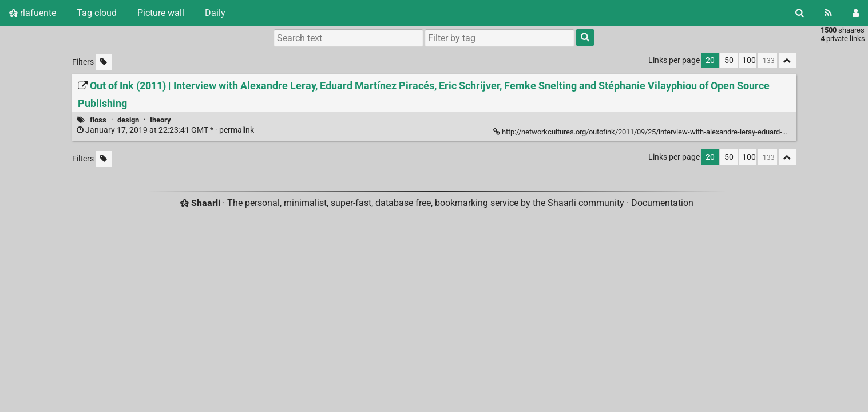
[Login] (856, 13)
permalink (166, 130)
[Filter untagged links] (104, 62)
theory (160, 120)
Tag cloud (97, 13)
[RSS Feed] (828, 13)
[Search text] (348, 38)
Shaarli (206, 203)
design (128, 120)
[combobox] (500, 38)
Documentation (662, 203)
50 (729, 60)
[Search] (800, 13)
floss (98, 120)
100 (749, 60)
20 (710, 60)
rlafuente (33, 13)
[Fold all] (787, 60)
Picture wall (161, 13)
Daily (215, 13)
